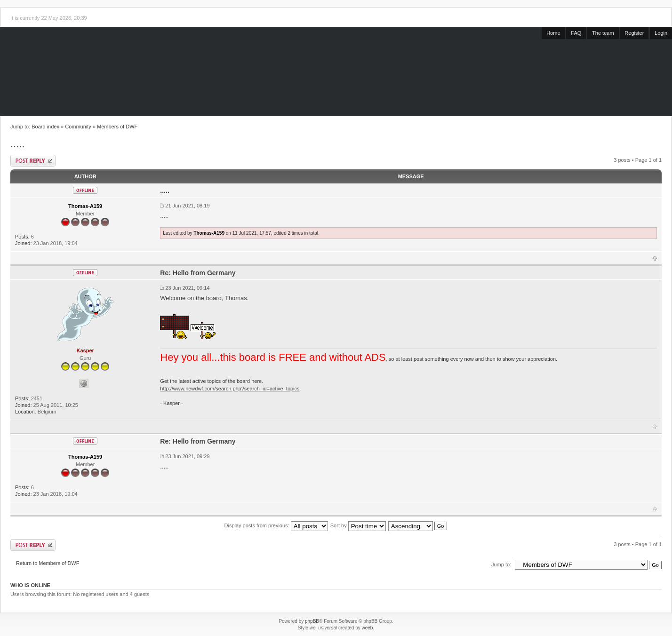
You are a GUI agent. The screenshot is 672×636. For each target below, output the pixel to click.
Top (655, 258)
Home (553, 33)
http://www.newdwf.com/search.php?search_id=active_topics (230, 389)
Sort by (358, 525)
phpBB (312, 621)
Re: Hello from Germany (198, 273)
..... (18, 144)
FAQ (576, 33)
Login (661, 33)
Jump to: (501, 564)
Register (634, 33)
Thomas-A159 (85, 206)
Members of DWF (117, 127)
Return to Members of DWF (48, 563)
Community (78, 127)
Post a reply (33, 161)
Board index (45, 127)
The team (603, 33)
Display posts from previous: (276, 525)
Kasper (85, 350)
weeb (367, 628)
